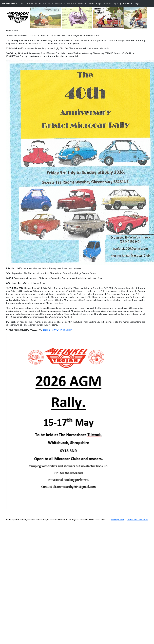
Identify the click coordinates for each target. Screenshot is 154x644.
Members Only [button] (110, 3)
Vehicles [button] (59, 3)
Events (38, 3)
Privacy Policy (117, 520)
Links (81, 3)
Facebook (89, 3)
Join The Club (126, 3)
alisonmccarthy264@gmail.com (58, 330)
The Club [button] (47, 3)
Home (30, 3)
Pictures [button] (71, 3)
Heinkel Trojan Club (13, 3)
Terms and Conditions (137, 520)
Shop (98, 3)
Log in (137, 3)
